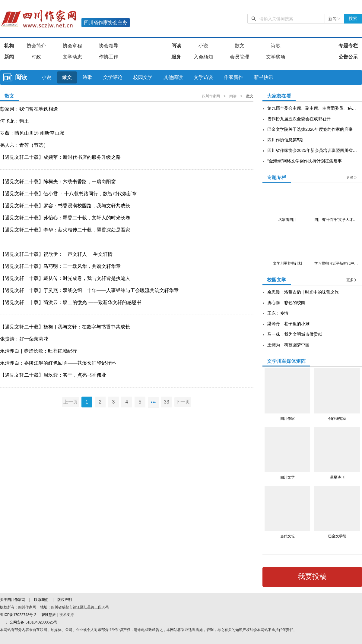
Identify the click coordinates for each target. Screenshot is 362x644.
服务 (176, 57)
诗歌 (276, 46)
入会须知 (203, 57)
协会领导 (109, 46)
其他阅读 (173, 77)
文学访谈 (203, 77)
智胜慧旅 (49, 615)
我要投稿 (312, 576)
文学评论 (113, 77)
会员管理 (240, 57)
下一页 (184, 402)
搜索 (353, 19)
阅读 (176, 46)
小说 (203, 46)
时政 (36, 57)
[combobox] (334, 19)
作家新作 (233, 77)
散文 (240, 46)
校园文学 (143, 77)
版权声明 (65, 600)
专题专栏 (348, 46)
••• (153, 402)
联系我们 (41, 600)
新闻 (9, 57)
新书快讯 (264, 77)
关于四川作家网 (13, 600)
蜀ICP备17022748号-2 (18, 615)
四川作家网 (211, 96)
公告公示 (348, 57)
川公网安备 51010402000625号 (29, 622)
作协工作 (109, 57)
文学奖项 (276, 57)
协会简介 (36, 46)
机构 (9, 46)
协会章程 (72, 46)
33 (167, 402)
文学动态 (72, 57)
